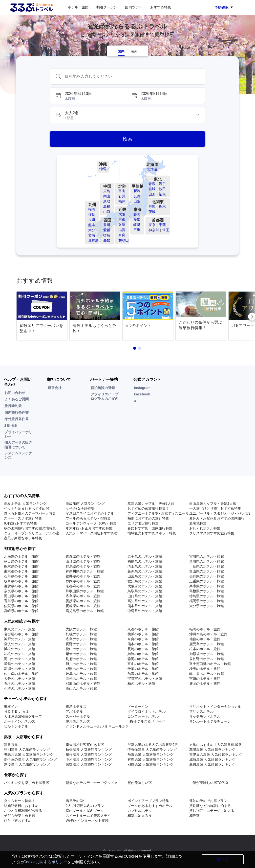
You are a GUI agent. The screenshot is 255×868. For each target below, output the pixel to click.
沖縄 (103, 169)
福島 (162, 194)
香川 (107, 225)
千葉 (162, 225)
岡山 (107, 196)
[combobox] (132, 76)
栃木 (162, 206)
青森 (152, 184)
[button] (89, 96)
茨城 (152, 212)
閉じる (223, 859)
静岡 (137, 214)
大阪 (122, 214)
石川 (122, 196)
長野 (137, 196)
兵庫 (122, 225)
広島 (107, 191)
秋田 (162, 189)
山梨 (137, 201)
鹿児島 (93, 240)
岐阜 (137, 225)
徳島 (107, 235)
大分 (92, 230)
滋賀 (122, 230)
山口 (107, 212)
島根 (107, 206)
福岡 (92, 209)
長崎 (92, 220)
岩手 (162, 184)
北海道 (152, 169)
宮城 (152, 189)
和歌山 (124, 240)
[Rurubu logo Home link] (31, 7)
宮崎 (92, 235)
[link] (43, 317)
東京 (152, 225)
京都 (122, 219)
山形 (152, 194)
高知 (107, 240)
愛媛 (107, 230)
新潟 (137, 191)
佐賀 (92, 214)
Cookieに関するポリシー (45, 862)
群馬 (152, 206)
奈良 (122, 235)
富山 (122, 191)
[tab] (121, 51)
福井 (122, 201)
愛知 (137, 219)
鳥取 (107, 201)
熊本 (92, 225)
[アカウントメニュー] (243, 7)
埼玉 (166, 230)
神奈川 (154, 230)
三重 (137, 230)
